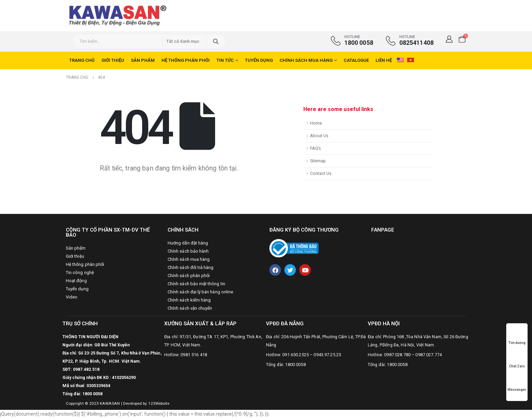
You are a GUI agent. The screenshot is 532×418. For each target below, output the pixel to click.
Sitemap (318, 161)
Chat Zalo (517, 360)
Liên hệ (384, 60)
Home (316, 123)
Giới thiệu (113, 60)
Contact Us (321, 173)
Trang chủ (82, 60)
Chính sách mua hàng (306, 60)
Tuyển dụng (259, 60)
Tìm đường (517, 336)
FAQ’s (316, 148)
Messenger (517, 383)
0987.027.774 (429, 355)
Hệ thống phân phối (186, 60)
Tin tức (225, 60)
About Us (319, 136)
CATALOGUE (356, 60)
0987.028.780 (397, 355)
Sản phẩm (143, 60)
